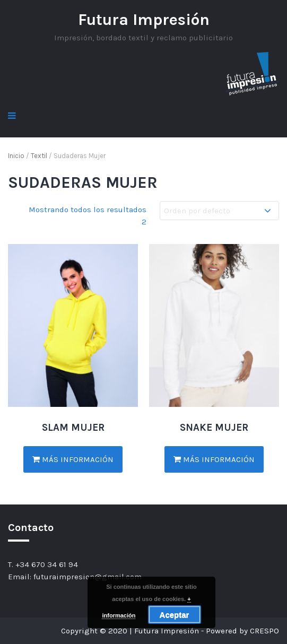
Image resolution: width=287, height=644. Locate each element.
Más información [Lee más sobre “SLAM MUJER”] (73, 459)
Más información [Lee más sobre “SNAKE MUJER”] (214, 459)
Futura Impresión (144, 20)
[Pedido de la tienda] (219, 211)
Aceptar (175, 615)
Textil (39, 156)
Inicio (16, 156)
